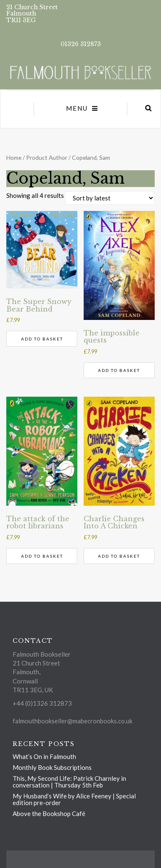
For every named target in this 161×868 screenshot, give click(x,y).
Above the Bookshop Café (49, 813)
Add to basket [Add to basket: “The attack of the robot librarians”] (42, 556)
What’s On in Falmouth (44, 756)
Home (14, 157)
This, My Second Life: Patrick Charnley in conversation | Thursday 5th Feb (69, 782)
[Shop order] (110, 198)
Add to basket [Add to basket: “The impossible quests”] (119, 370)
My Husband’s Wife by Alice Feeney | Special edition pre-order (74, 799)
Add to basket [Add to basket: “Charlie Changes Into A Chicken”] (119, 556)
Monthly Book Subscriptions (52, 767)
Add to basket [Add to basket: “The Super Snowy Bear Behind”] (42, 339)
